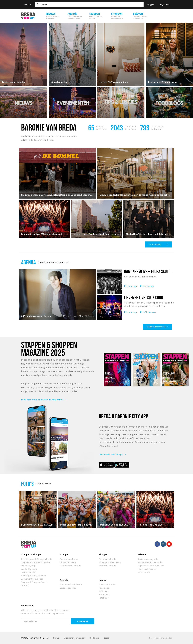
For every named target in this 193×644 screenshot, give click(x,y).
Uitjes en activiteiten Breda (151, 566)
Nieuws (103, 580)
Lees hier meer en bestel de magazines (44, 400)
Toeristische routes (147, 569)
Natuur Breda (144, 572)
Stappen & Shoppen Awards (35, 582)
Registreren (165, 4)
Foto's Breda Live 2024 (150, 525)
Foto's (27, 484)
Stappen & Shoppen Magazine (36, 562)
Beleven (142, 554)
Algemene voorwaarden (75, 638)
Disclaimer (94, 638)
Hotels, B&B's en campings (114, 82)
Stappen (65, 554)
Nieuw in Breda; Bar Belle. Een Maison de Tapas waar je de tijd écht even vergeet (136, 195)
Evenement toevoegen (32, 579)
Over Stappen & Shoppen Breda (37, 559)
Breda (27, 4)
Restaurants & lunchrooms (163, 82)
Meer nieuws (155, 244)
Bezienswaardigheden (14, 82)
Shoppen (104, 554)
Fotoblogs (104, 598)
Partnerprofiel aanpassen (33, 576)
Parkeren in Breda (107, 566)
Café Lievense (149, 312)
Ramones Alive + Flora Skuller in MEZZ (155, 271)
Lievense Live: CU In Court (144, 297)
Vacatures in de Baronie (158, 128)
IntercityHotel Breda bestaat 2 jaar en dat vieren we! (97, 234)
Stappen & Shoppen (32, 554)
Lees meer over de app (112, 454)
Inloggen (151, 4)
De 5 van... (104, 591)
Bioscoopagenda (68, 588)
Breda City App (28, 566)
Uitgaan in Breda (68, 562)
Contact (25, 585)
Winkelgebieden (59, 82)
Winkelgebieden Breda (110, 562)
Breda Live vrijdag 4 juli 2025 (114, 525)
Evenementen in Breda (71, 585)
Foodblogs (104, 588)
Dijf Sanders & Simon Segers (36, 316)
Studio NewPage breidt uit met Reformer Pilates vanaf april (149, 234)
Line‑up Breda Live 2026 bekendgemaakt (42, 234)
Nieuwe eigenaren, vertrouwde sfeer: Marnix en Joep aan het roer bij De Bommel (57, 195)
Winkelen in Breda (107, 559)
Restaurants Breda (69, 559)
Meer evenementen (156, 327)
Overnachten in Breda (71, 566)
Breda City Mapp (29, 569)
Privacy (56, 638)
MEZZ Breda (88, 316)
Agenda (28, 262)
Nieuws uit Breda (107, 585)
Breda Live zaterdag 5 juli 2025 (76, 525)
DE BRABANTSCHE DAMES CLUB (37, 525)
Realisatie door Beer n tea (161, 638)
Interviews (104, 594)
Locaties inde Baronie (131, 128)
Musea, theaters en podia (150, 562)
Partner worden (29, 572)
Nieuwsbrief (27, 605)
